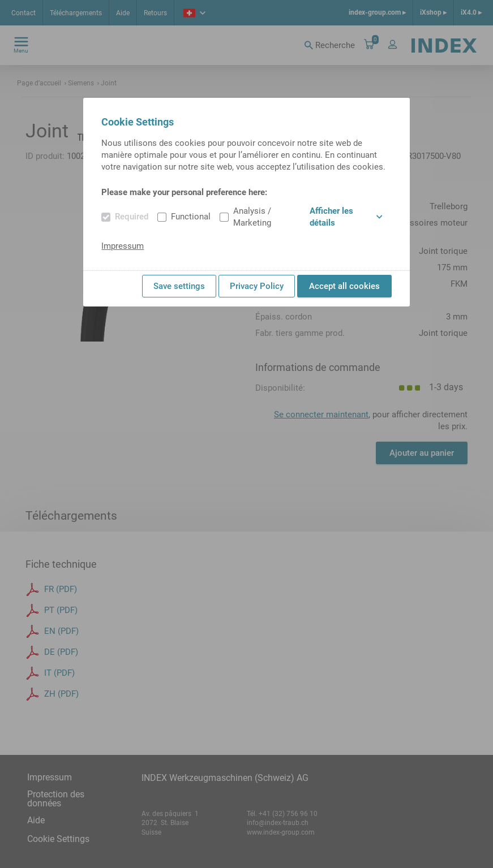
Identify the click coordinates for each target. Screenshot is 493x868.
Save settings (179, 286)
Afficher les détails (346, 217)
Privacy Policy (257, 286)
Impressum (123, 246)
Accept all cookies (344, 286)
